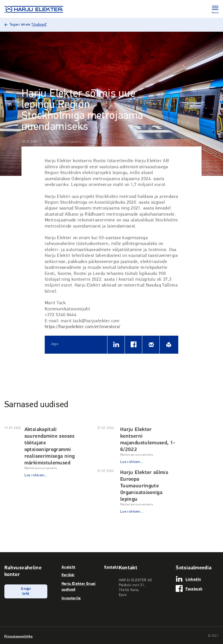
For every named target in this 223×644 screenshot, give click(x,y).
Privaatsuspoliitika (19, 636)
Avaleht (69, 567)
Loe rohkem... (36, 475)
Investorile (71, 598)
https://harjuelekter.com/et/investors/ (83, 327)
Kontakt (111, 567)
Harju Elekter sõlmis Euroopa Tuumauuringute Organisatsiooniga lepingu (144, 485)
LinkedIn (193, 579)
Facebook (194, 588)
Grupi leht (26, 591)
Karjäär (68, 575)
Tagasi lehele (28, 25)
